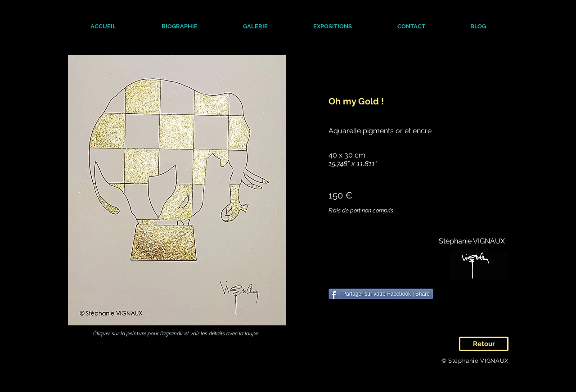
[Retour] (484, 344)
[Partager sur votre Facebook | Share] (381, 294)
